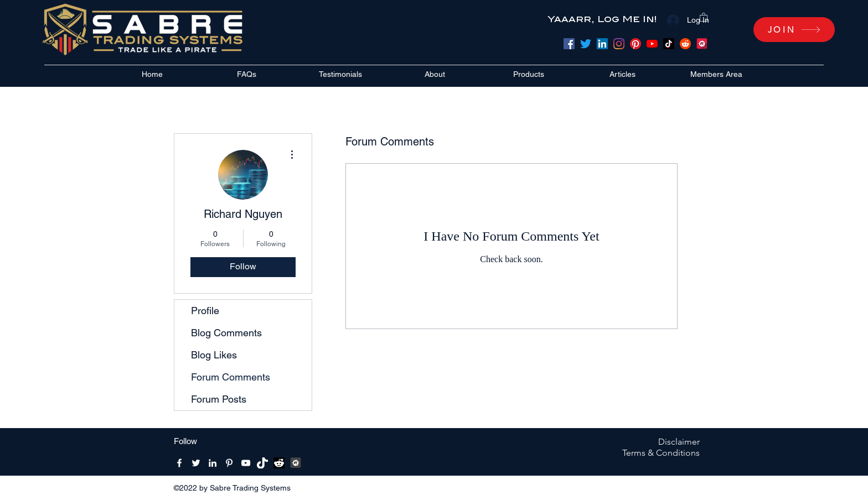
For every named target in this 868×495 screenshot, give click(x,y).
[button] (704, 17)
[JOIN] (794, 30)
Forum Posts (219, 399)
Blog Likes (214, 355)
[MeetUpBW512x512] (296, 463)
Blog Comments (226, 333)
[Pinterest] (635, 44)
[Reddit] (685, 44)
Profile (205, 311)
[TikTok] (669, 44)
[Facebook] (569, 44)
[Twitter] (586, 44)
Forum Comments (231, 377)
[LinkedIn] (602, 44)
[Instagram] (619, 44)
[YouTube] (652, 44)
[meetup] (702, 44)
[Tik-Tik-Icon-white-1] (262, 463)
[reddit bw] (279, 463)
